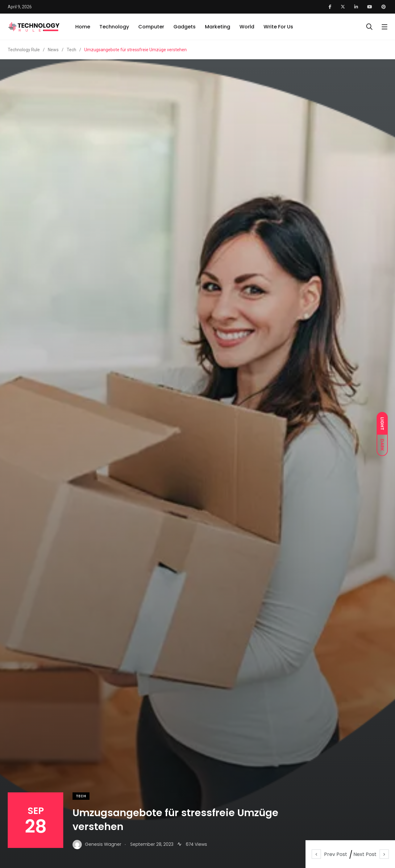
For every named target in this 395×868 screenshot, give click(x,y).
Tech (81, 796)
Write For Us (278, 27)
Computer (151, 27)
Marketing (218, 27)
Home (83, 27)
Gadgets (185, 27)
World (247, 27)
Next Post (371, 854)
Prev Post (329, 854)
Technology (114, 27)
